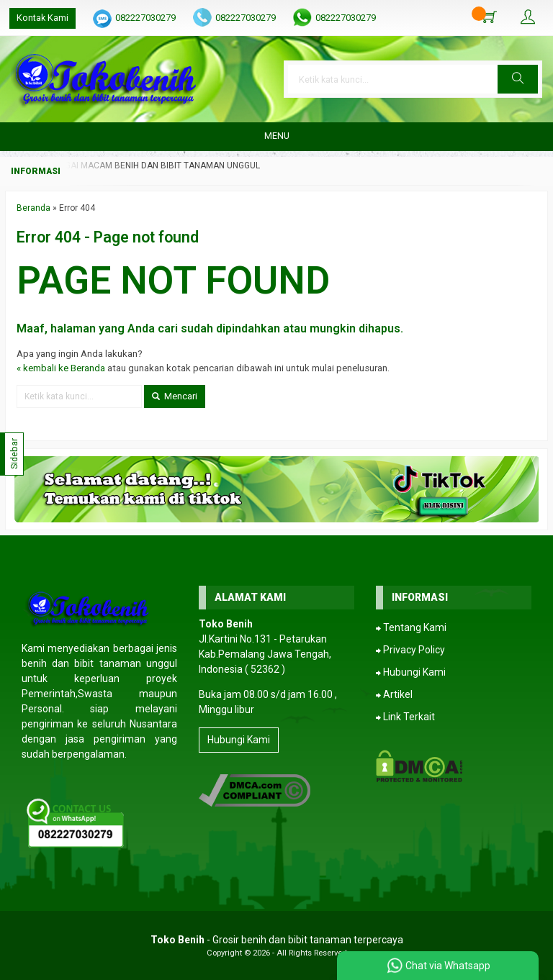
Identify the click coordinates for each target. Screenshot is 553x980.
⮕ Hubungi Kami (411, 672)
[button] (518, 79)
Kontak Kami (42, 18)
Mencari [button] (175, 396)
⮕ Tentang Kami (411, 627)
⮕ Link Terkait (405, 717)
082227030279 (145, 18)
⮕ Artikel (394, 694)
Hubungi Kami (239, 740)
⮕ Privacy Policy (410, 650)
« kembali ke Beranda (61, 368)
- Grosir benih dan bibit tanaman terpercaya (277, 940)
